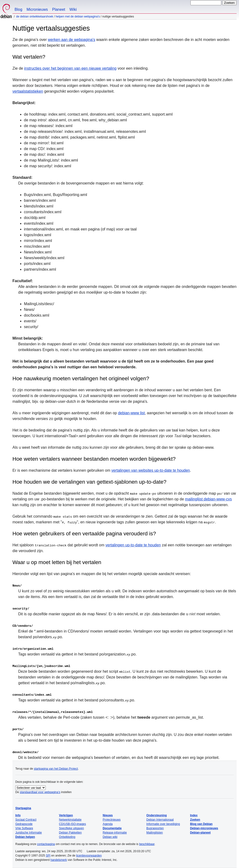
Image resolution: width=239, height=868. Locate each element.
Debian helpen (25, 837)
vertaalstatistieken (28, 91)
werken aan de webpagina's (72, 40)
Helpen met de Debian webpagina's (78, 17)
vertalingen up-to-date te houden (133, 545)
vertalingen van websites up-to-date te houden (151, 470)
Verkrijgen (66, 815)
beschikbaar (147, 844)
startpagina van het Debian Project (56, 769)
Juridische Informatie (29, 833)
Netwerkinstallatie (70, 820)
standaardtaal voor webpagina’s (40, 792)
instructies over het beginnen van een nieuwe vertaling (70, 68)
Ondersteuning (157, 815)
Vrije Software (24, 828)
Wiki (73, 9)
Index (194, 815)
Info (18, 815)
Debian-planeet (200, 833)
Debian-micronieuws (204, 828)
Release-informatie (115, 833)
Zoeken (195, 820)
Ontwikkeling (67, 837)
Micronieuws (37, 9)
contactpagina (46, 844)
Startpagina (23, 808)
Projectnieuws (112, 820)
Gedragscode (24, 824)
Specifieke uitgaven (72, 828)
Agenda (108, 824)
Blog (18, 9)
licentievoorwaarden (89, 856)
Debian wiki (110, 837)
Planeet (59, 9)
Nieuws (108, 815)
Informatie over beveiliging (163, 824)
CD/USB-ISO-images (73, 824)
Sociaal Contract (26, 820)
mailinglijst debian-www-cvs (208, 499)
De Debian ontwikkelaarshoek (35, 17)
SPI (48, 856)
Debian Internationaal (160, 820)
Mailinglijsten (155, 833)
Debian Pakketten (70, 833)
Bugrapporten (155, 828)
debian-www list (131, 413)
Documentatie (112, 828)
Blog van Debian (201, 824)
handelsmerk (59, 860)
